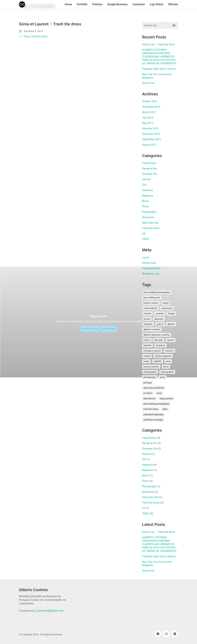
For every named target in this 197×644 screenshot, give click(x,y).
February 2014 (150, 128)
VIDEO (146, 239)
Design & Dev (150, 168)
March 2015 (149, 112)
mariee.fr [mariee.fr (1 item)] (169, 351)
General (146, 179)
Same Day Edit (150, 223)
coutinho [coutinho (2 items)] (160, 313)
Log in (146, 257)
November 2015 (151, 107)
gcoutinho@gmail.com (50, 611)
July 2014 (148, 118)
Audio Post (148, 83)
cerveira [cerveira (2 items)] (147, 313)
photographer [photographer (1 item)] (150, 372)
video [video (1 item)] (165, 409)
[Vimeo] (175, 634)
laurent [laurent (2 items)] (171, 340)
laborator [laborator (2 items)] (159, 340)
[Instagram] (166, 634)
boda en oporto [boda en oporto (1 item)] (151, 303)
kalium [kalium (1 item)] (147, 340)
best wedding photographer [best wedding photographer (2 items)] (157, 292)
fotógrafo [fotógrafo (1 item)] (148, 324)
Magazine (148, 196)
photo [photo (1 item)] (166, 367)
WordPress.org (151, 274)
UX (144, 234)
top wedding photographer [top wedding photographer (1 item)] (156, 404)
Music (146, 201)
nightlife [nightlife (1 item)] (158, 361)
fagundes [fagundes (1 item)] (159, 319)
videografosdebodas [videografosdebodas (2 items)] (153, 414)
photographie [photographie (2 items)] (167, 372)
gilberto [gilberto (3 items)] (171, 324)
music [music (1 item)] (146, 361)
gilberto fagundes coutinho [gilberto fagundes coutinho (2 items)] (157, 335)
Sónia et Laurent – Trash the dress (50, 24)
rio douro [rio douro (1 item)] (148, 393)
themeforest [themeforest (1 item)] (149, 399)
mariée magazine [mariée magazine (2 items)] (163, 356)
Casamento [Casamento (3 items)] (167, 308)
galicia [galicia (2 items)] (160, 324)
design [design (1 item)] (172, 313)
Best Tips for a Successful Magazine (157, 76)
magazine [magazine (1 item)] (160, 345)
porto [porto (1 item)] (163, 377)
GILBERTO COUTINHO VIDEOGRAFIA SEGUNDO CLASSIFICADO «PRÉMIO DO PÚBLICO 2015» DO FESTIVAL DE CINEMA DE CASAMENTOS (159, 57)
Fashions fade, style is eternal (159, 69)
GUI (144, 185)
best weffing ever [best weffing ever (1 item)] (152, 298)
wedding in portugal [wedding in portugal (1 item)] (153, 420)
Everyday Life (150, 174)
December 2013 (151, 134)
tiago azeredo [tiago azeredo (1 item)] (166, 399)
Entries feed (149, 263)
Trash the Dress (39, 36)
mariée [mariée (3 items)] (147, 356)
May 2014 (148, 123)
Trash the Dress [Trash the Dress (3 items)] (151, 409)
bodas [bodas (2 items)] (166, 303)
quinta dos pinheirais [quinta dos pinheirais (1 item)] (154, 388)
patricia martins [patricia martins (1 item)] (151, 367)
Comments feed (151, 268)
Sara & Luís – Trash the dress (159, 44)
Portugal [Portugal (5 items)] (148, 383)
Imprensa (147, 190)
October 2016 (150, 101)
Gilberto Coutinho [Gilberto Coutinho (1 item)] (152, 329)
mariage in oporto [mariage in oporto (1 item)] (152, 351)
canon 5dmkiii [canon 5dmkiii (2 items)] (150, 308)
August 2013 (149, 145)
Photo (27, 36)
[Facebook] (158, 634)
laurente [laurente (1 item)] (147, 345)
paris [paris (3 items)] (168, 361)
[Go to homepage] (22, 4)
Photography (149, 212)
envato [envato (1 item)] (147, 319)
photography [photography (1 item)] (150, 377)
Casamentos (149, 163)
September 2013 (151, 139)
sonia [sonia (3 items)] (159, 393)
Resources (148, 217)
